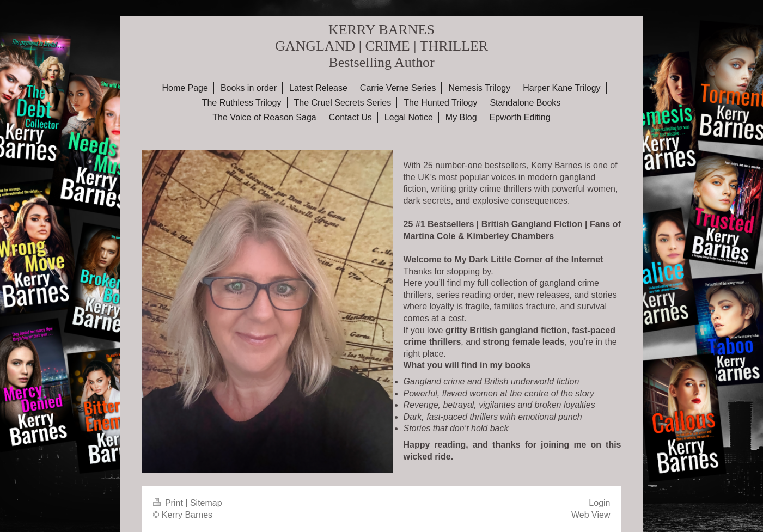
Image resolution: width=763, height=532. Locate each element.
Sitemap (206, 503)
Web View (591, 515)
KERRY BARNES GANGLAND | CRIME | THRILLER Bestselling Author (382, 46)
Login (599, 503)
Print (169, 503)
